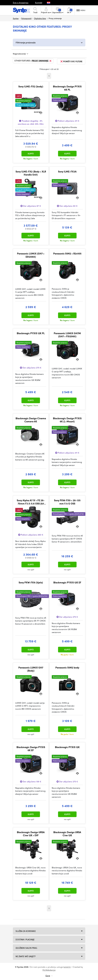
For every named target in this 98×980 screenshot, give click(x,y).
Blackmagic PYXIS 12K (67, 747)
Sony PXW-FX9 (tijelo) (31, 582)
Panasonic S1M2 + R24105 (67, 253)
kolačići (67, 967)
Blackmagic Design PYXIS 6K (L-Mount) (67, 420)
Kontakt (39, 3)
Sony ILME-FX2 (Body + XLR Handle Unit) (31, 173)
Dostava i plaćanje (25, 939)
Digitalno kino (40, 18)
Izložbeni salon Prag (26, 948)
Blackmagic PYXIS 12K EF (67, 582)
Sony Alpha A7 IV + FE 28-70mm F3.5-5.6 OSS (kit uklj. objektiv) (31, 502)
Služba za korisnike (26, 931)
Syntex (16, 18)
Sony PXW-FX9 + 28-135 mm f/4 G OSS (67, 502)
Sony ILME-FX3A (67, 171)
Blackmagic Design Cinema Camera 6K (31, 420)
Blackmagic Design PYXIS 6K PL (67, 88)
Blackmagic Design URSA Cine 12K (67, 834)
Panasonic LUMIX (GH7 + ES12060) (31, 255)
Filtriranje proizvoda (26, 42)
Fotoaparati (26, 18)
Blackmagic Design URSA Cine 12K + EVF (31, 834)
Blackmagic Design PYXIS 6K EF (31, 749)
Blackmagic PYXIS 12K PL (31, 333)
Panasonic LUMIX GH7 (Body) (31, 669)
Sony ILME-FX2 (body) (31, 86)
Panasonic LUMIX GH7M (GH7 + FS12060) (67, 335)
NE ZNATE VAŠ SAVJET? (26, 956)
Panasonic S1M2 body (67, 668)
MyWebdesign (49, 970)
